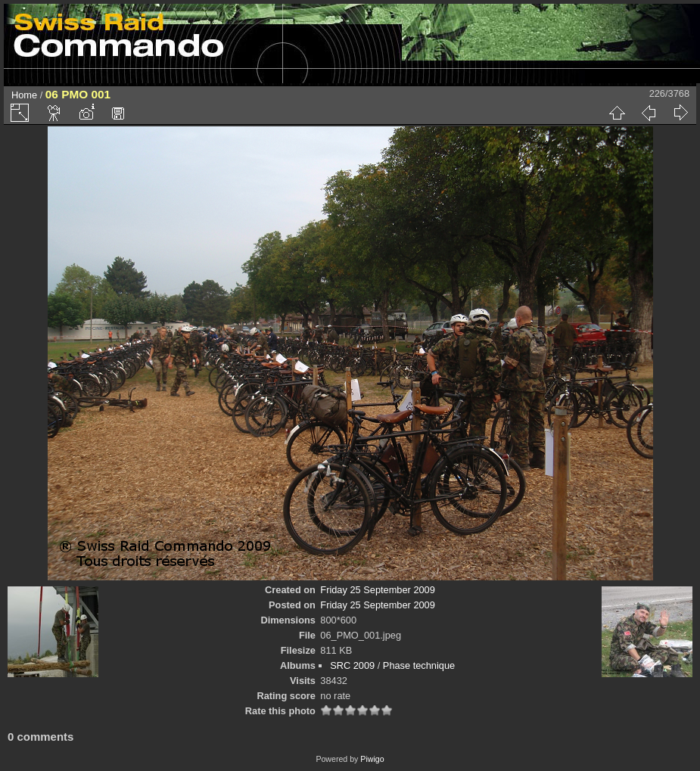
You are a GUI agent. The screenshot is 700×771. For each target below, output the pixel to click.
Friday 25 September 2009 (378, 590)
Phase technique (419, 665)
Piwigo (372, 759)
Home (24, 95)
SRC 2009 (352, 665)
